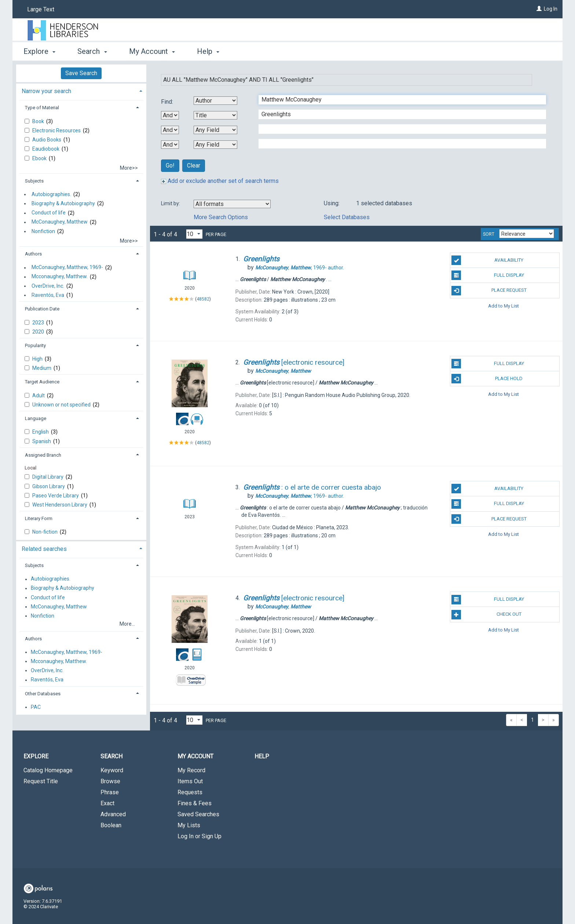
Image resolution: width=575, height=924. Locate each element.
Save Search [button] (81, 73)
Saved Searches (198, 814)
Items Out (190, 781)
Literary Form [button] (39, 518)
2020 (39, 332)
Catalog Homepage (48, 770)
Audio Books (47, 140)
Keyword (112, 770)
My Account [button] (152, 51)
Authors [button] (33, 254)
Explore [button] (39, 51)
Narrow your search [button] (46, 91)
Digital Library (48, 477)
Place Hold (487, 379)
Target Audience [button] (42, 382)
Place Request (489, 291)
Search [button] (92, 51)
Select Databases (347, 217)
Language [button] (36, 418)
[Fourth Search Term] (398, 144)
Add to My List (503, 306)
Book (39, 121)
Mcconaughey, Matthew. (60, 277)
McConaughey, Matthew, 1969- (67, 268)
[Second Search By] (215, 115)
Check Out (486, 615)
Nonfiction (43, 231)
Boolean (111, 825)
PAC (36, 707)
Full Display (488, 275)
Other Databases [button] (43, 694)
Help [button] (208, 51)
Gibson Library (49, 486)
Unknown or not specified (62, 405)
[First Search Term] (398, 100)
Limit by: (171, 203)
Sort (489, 234)
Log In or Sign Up (199, 836)
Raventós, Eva (48, 295)
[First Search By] (215, 101)
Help (262, 756)
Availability (487, 260)
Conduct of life (49, 213)
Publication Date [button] (42, 309)
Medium (42, 368)
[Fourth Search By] (215, 145)
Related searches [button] (44, 549)
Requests (190, 792)
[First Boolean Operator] (170, 115)
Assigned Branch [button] (43, 455)
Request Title (41, 781)
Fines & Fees (195, 803)
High (38, 359)
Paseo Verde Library (56, 496)
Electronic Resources (57, 130)
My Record (191, 770)
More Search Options (221, 217)
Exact (107, 803)
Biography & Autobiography (63, 203)
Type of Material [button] (42, 108)
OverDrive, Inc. (48, 286)
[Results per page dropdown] (194, 234)
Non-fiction (45, 532)
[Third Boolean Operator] (170, 145)
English (41, 432)
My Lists (189, 825)
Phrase (110, 792)
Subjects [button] (34, 181)
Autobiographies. (51, 194)
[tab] (81, 90)
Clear (194, 165)
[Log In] (539, 9)
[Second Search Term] (398, 114)
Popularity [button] (35, 345)
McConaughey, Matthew (60, 222)
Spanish (42, 441)
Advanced (113, 814)
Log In (551, 9)
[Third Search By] (215, 130)
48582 (203, 299)
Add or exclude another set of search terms (220, 181)
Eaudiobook (46, 149)
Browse (110, 781)
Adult (39, 395)
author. (300, 268)
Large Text (41, 9)
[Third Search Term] (398, 129)
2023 (39, 323)
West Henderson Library (60, 505)
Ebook (40, 158)
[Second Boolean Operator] (170, 130)
